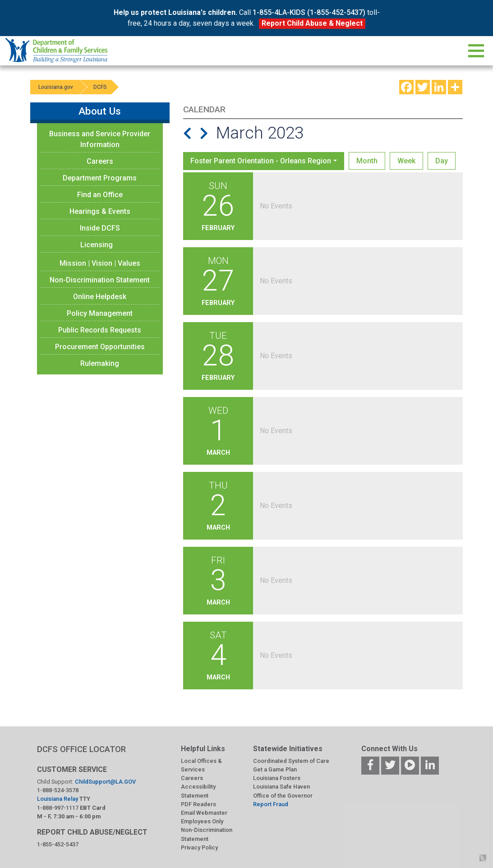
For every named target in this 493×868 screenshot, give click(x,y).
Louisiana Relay (58, 799)
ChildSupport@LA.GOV (105, 782)
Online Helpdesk (100, 297)
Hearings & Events (100, 211)
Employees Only (202, 821)
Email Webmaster (204, 813)
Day (442, 161)
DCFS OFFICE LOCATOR (81, 749)
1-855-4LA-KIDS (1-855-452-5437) (309, 12)
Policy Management (100, 313)
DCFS (103, 87)
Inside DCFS (100, 228)
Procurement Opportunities (100, 347)
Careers (100, 161)
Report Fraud (271, 804)
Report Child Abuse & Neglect (312, 23)
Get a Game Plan (275, 769)
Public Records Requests (100, 330)
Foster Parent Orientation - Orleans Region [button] (261, 161)
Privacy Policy (199, 847)
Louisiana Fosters (277, 778)
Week (406, 161)
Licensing (97, 245)
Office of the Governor (283, 796)
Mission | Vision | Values (100, 263)
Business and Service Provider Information (100, 139)
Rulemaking (100, 363)
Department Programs (100, 178)
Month (367, 161)
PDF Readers (198, 804)
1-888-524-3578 (58, 790)
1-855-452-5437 (58, 844)
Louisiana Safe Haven (281, 787)
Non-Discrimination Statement (100, 280)
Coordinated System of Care (291, 761)
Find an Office (100, 195)
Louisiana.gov (57, 87)
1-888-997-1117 (58, 808)
